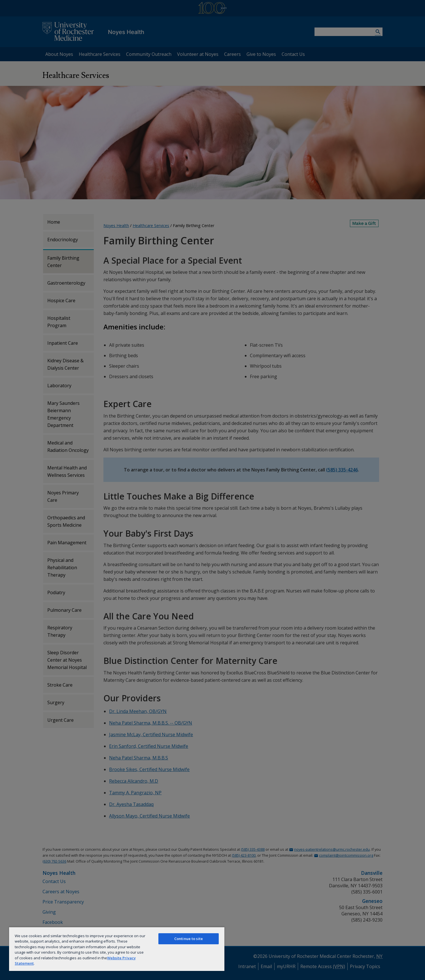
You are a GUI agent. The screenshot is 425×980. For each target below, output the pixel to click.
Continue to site (189, 939)
